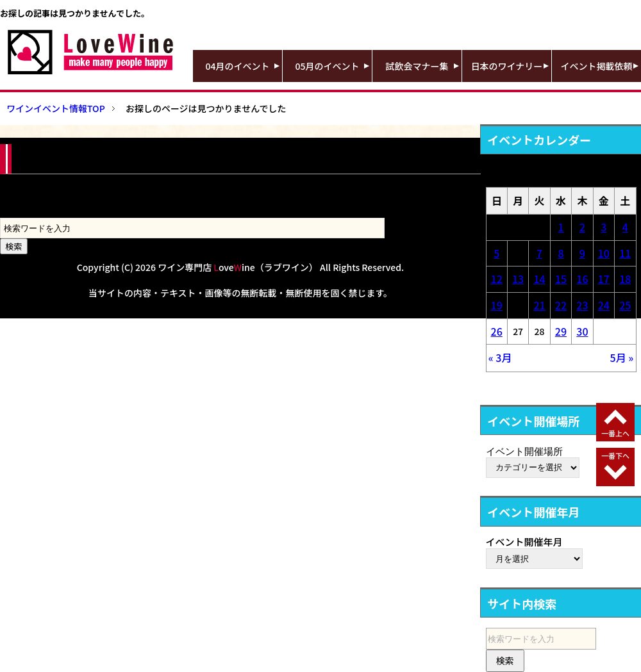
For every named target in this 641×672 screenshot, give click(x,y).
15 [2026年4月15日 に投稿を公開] (561, 279)
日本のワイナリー (507, 66)
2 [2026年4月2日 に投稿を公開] (582, 227)
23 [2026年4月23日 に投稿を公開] (582, 305)
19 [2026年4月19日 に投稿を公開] (497, 305)
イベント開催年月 (524, 542)
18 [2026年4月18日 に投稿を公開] (625, 279)
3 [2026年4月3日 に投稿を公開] (604, 227)
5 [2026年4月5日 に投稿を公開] (496, 253)
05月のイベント (328, 66)
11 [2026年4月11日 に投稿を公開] (625, 253)
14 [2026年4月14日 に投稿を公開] (539, 279)
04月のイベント (238, 66)
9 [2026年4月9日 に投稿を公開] (582, 253)
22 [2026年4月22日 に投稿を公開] (561, 305)
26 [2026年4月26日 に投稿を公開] (497, 331)
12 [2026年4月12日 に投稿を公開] (497, 279)
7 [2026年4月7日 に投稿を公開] (539, 253)
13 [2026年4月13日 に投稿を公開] (518, 279)
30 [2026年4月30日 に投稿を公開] (582, 331)
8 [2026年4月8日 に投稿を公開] (561, 253)
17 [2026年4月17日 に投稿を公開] (604, 279)
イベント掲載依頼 (597, 66)
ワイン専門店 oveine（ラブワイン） (238, 267)
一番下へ (615, 455)
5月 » (622, 357)
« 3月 (500, 357)
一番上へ (615, 433)
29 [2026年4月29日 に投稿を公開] (561, 331)
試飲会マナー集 (417, 66)
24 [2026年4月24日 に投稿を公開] (604, 305)
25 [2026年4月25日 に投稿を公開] (625, 305)
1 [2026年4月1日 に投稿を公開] (561, 227)
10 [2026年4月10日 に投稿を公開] (604, 253)
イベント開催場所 (524, 451)
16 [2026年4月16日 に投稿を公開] (582, 279)
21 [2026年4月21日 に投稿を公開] (539, 305)
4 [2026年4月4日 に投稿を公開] (625, 227)
